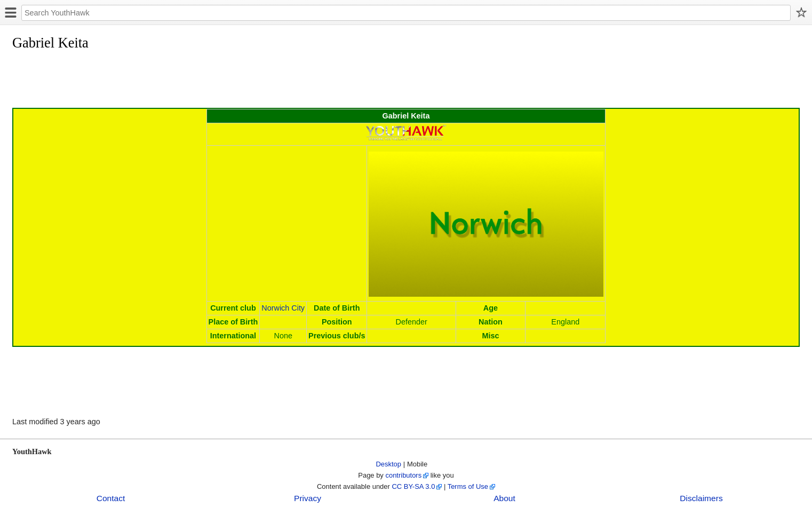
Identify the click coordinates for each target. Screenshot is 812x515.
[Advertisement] (206, 81)
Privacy (308, 498)
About (504, 498)
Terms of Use (468, 486)
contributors (403, 475)
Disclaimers (701, 498)
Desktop (389, 464)
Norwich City (283, 308)
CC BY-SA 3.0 (413, 486)
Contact (111, 498)
